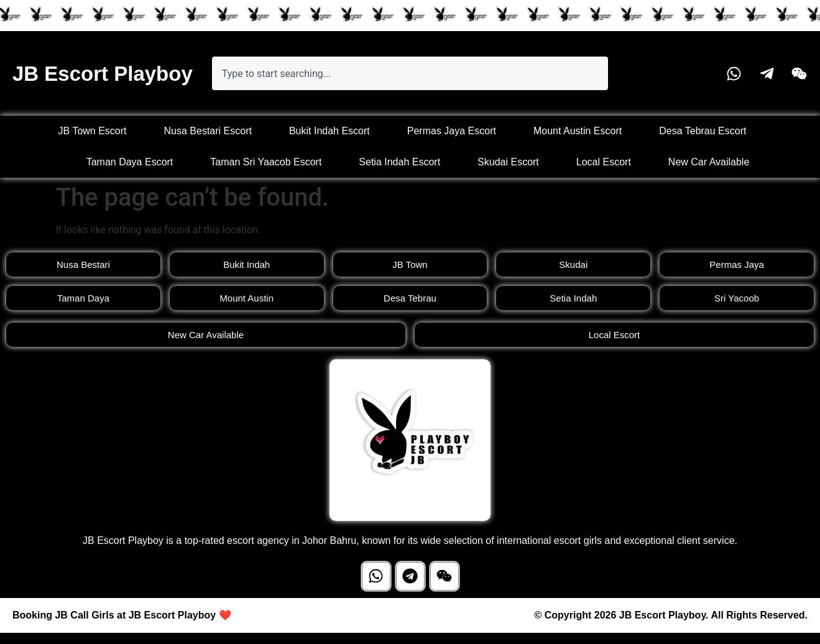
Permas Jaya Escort (452, 131)
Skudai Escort (508, 162)
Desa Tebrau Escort (703, 131)
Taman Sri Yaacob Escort (266, 162)
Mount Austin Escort (578, 131)
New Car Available (709, 162)
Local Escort (604, 162)
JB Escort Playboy (103, 74)
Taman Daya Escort (130, 162)
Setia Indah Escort (399, 162)
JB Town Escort (93, 131)
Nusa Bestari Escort (208, 131)
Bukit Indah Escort (329, 131)
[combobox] (410, 73)
